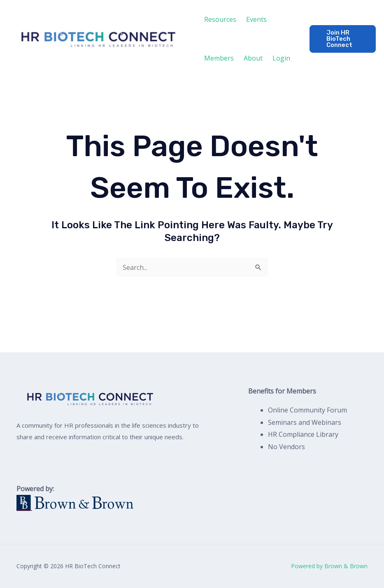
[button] (343, 39)
